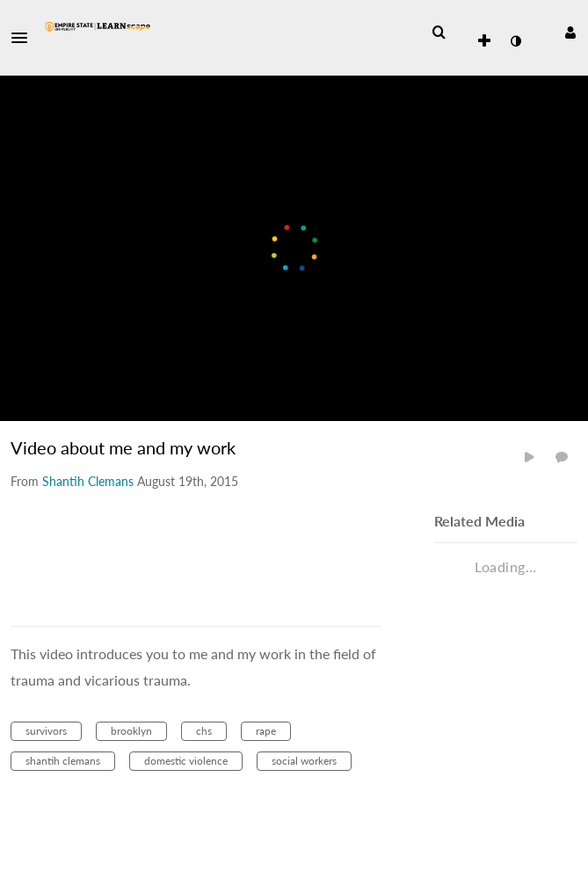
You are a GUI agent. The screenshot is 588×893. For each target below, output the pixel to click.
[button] (25, 38)
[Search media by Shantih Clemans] (88, 481)
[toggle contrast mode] (515, 41)
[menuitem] (439, 33)
